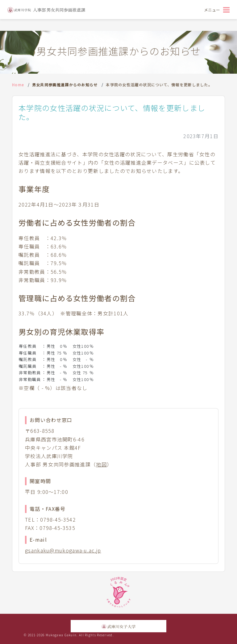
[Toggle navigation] (217, 10)
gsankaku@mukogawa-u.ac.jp (63, 550)
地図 (101, 464)
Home (18, 85)
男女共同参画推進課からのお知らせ (65, 85)
